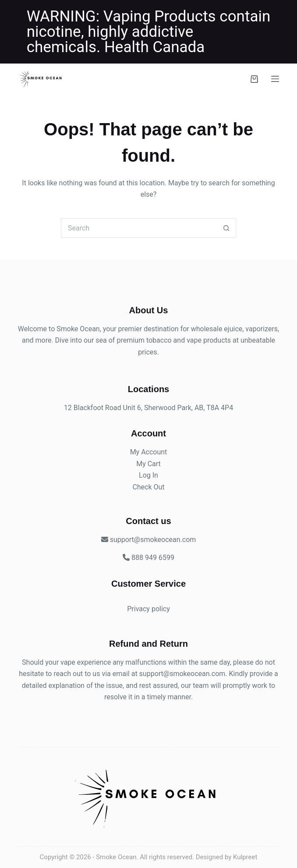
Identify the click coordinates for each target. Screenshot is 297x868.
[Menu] (275, 79)
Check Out (148, 487)
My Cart (148, 464)
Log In (148, 475)
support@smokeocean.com (182, 674)
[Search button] (226, 228)
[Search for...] (139, 228)
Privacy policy (148, 609)
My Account (149, 452)
